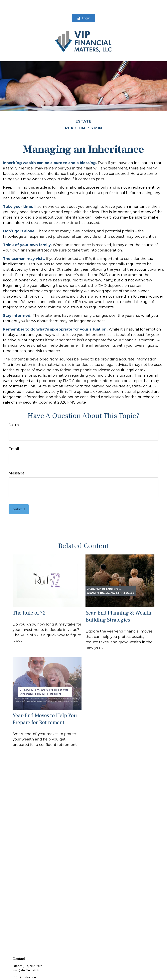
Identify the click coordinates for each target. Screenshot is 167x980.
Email (14, 449)
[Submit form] (19, 509)
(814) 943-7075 (33, 966)
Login (84, 18)
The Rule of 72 (29, 613)
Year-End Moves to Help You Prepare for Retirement (45, 719)
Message (17, 473)
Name (14, 425)
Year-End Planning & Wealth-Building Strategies (119, 616)
